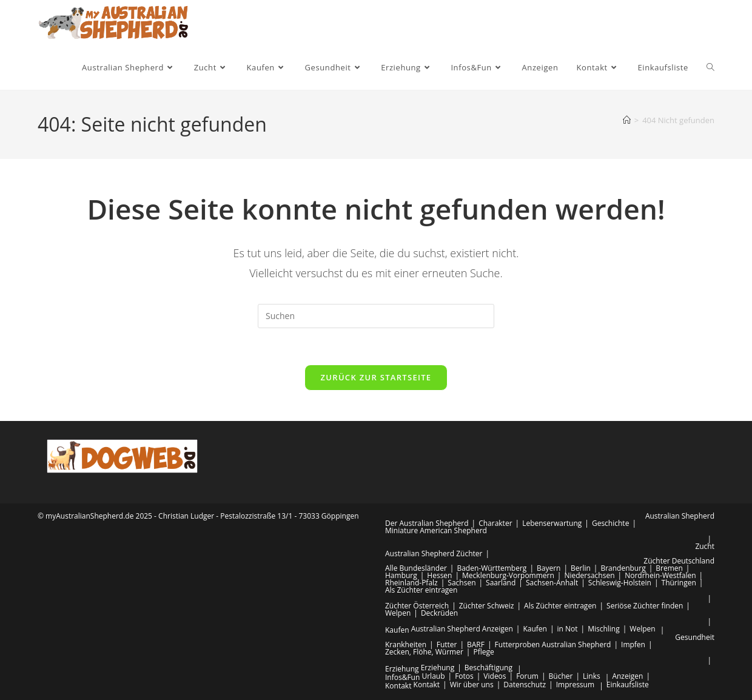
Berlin (581, 568)
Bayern (549, 568)
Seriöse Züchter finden (645, 606)
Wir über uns (472, 685)
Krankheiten (406, 644)
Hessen (439, 575)
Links (592, 676)
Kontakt (398, 686)
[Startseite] (627, 120)
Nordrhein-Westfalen (660, 575)
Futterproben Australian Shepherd (553, 644)
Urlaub (433, 676)
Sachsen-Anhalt (552, 583)
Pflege (483, 652)
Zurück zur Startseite (376, 377)
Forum (527, 676)
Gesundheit (695, 637)
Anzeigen (627, 676)
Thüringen (679, 583)
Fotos (464, 676)
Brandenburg (623, 568)
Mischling (604, 629)
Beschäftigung (488, 668)
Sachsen (462, 583)
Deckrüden (439, 613)
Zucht (705, 546)
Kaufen (397, 630)
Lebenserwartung (552, 523)
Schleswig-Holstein (620, 583)
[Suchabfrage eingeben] (376, 316)
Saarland (501, 583)
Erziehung (402, 669)
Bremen (669, 568)
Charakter (495, 523)
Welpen (398, 613)
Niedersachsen (589, 575)
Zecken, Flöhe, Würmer (424, 652)
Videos (495, 676)
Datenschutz (525, 685)
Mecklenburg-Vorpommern (508, 575)
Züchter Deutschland (679, 561)
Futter (447, 644)
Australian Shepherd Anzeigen (462, 629)
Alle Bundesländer (416, 568)
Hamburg (401, 575)
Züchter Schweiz (487, 606)
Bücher (561, 676)
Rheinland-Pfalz (411, 583)
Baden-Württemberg (492, 568)
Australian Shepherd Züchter (434, 554)
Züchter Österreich (417, 606)
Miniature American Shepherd (436, 530)
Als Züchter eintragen (421, 590)
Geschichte (610, 523)
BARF (476, 644)
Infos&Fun (402, 677)
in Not (568, 629)
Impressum (575, 685)
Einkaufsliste (628, 685)
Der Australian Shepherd (427, 523)
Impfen (633, 644)
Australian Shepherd (680, 516)
